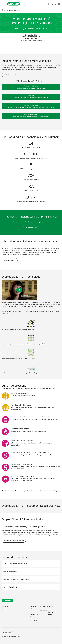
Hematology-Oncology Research (22, 464)
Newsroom (43, 610)
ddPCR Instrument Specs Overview (31, 40)
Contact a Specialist (31, 35)
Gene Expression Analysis (20, 429)
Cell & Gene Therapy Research (22, 441)
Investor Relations (51, 613)
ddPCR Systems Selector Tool (31, 37)
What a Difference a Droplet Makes (15, 564)
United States (7, 632)
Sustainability (44, 606)
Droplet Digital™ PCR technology (23, 311)
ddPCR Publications (10, 571)
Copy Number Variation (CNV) (21, 393)
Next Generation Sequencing (21, 405)
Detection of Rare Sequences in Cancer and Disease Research (33, 417)
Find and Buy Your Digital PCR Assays (17, 579)
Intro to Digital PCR (10, 587)
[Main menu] (4, 4)
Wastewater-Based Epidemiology (22, 476)
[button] (2, 11)
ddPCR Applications (31, 39)
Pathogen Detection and (30, 453)
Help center (34, 621)
